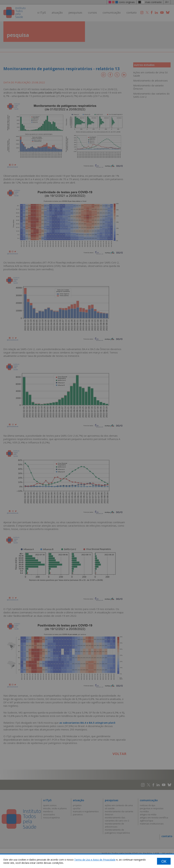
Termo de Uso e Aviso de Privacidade (95, 860)
